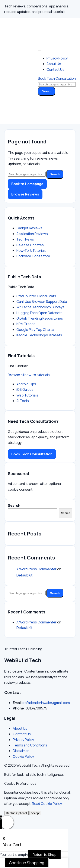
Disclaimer (21, 751)
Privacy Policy (57, 58)
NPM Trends (26, 324)
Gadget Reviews (29, 228)
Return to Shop (44, 855)
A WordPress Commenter (36, 569)
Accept (35, 813)
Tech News (25, 239)
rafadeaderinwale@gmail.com (47, 703)
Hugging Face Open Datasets (39, 313)
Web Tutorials (27, 395)
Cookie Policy (23, 756)
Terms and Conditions (30, 745)
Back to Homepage (27, 184)
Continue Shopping (27, 863)
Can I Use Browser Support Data (42, 302)
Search (47, 91)
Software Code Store (33, 256)
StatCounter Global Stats (36, 296)
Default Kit (24, 575)
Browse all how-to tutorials (29, 375)
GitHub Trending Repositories (40, 318)
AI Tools (23, 401)
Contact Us (55, 69)
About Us (54, 64)
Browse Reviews (25, 194)
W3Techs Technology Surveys (40, 307)
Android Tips (26, 384)
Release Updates (30, 245)
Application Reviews (32, 234)
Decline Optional (16, 813)
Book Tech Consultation (57, 78)
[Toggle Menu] (40, 51)
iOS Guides (25, 389)
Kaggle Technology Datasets (39, 335)
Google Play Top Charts (35, 330)
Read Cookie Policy (47, 804)
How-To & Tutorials (31, 251)
